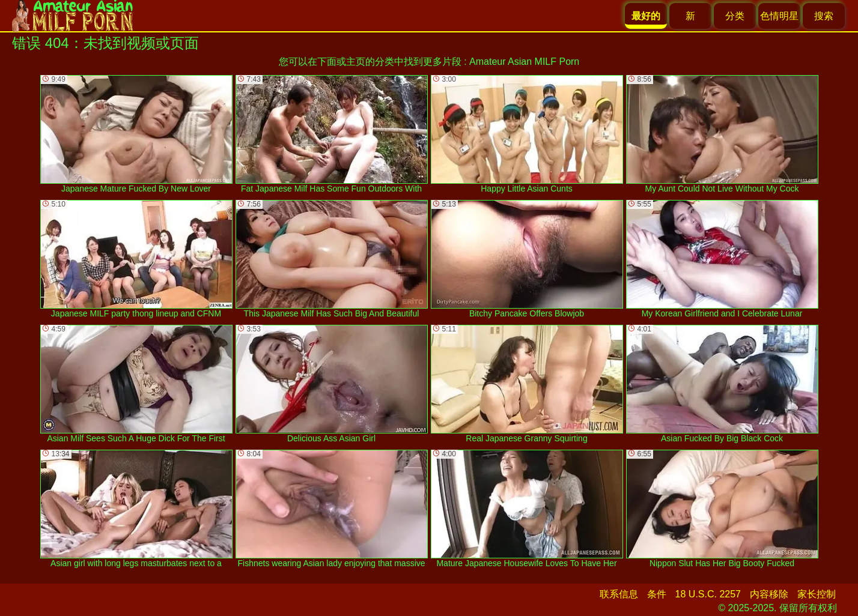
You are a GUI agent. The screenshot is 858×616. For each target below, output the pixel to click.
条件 (657, 594)
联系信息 (619, 594)
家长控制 (817, 594)
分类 (735, 16)
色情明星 (779, 16)
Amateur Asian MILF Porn (524, 62)
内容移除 (769, 594)
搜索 (824, 16)
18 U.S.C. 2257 (708, 594)
